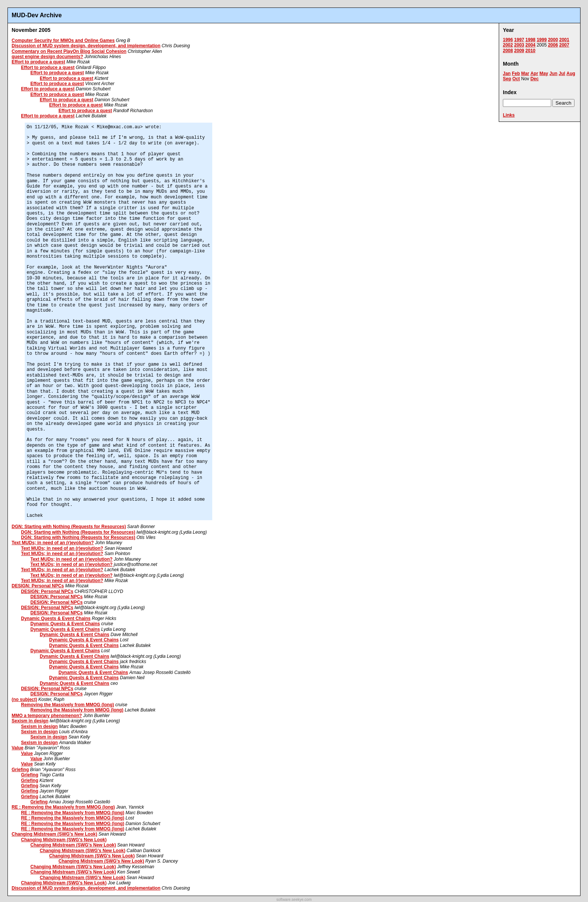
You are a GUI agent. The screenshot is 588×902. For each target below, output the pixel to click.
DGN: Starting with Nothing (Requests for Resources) (69, 527)
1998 (530, 40)
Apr (534, 74)
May (544, 74)
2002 (508, 45)
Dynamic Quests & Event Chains (56, 618)
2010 (530, 51)
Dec (534, 79)
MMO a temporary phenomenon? (47, 716)
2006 (553, 45)
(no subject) (24, 699)
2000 (553, 40)
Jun (553, 74)
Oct (516, 79)
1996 (508, 40)
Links (509, 115)
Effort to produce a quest (38, 62)
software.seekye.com (294, 900)
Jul (562, 74)
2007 (564, 45)
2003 (519, 45)
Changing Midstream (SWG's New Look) (54, 834)
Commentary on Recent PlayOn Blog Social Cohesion (69, 51)
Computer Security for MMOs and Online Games (63, 41)
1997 (519, 40)
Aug (571, 74)
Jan (507, 74)
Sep (507, 79)
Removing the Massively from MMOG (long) (67, 705)
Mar (525, 74)
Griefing (20, 770)
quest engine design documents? (47, 57)
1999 (542, 40)
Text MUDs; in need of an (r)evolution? (53, 543)
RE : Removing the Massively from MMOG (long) (63, 807)
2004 (530, 45)
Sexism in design (30, 721)
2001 (564, 40)
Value (17, 748)
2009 (519, 51)
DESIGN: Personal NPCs (38, 586)
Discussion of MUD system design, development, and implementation (86, 46)
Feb (516, 74)
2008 (508, 51)
